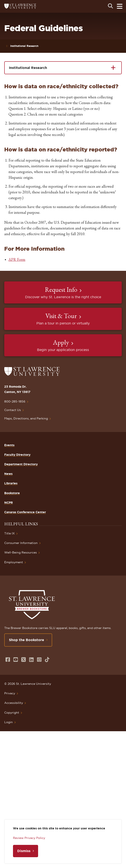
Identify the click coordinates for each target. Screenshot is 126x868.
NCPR (9, 503)
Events (9, 445)
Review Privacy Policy (29, 838)
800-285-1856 (15, 401)
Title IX (9, 533)
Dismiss (24, 851)
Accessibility (14, 703)
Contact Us (13, 410)
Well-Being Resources (21, 552)
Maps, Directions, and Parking (26, 418)
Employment (14, 562)
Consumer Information (21, 543)
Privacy (10, 693)
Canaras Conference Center (25, 512)
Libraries (11, 483)
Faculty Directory (17, 455)
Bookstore (12, 493)
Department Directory (21, 464)
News (8, 474)
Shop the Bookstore (26, 640)
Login (9, 722)
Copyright (12, 713)
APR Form (17, 259)
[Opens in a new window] (8, 660)
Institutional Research (24, 46)
